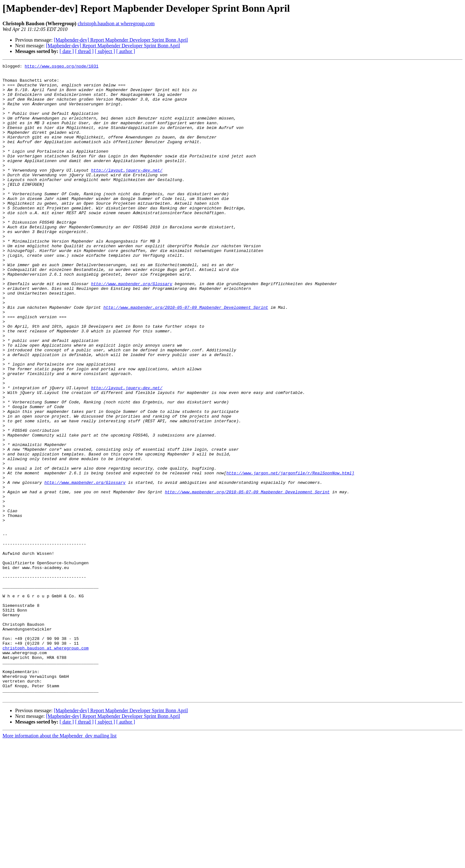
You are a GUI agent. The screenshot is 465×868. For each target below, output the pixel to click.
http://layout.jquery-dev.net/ (127, 192)
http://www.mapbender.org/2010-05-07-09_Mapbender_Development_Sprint (186, 356)
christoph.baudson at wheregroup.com (116, 23)
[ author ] (126, 51)
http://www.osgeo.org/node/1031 (61, 67)
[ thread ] (84, 51)
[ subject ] (105, 51)
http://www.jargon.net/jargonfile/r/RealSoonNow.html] (290, 555)
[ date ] (67, 51)
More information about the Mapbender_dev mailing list (60, 862)
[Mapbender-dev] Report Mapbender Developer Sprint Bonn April (121, 40)
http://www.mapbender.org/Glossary (132, 328)
